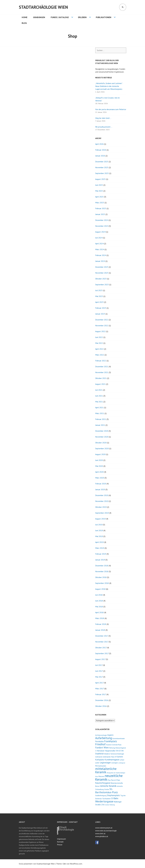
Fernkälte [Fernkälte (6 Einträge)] (99, 741)
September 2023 (102, 285)
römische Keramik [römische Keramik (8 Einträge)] (108, 786)
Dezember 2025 (102, 162)
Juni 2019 (99, 530)
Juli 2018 (99, 595)
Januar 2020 (100, 489)
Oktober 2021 (101, 378)
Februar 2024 (101, 255)
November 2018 (102, 571)
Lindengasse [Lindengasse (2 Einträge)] (122, 763)
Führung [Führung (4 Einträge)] (112, 748)
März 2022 (100, 355)
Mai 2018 (99, 607)
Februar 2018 (101, 624)
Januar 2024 (100, 261)
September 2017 (102, 653)
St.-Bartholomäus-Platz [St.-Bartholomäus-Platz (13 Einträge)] (107, 791)
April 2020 (99, 472)
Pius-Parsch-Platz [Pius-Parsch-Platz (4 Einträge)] (114, 780)
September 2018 (102, 583)
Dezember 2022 (102, 320)
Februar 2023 (101, 308)
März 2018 (100, 618)
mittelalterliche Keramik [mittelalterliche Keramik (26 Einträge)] (106, 770)
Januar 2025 (100, 214)
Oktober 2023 (101, 279)
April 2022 (99, 349)
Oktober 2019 (101, 507)
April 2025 (99, 197)
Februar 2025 (101, 208)
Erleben (82, 17)
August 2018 (100, 589)
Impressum (61, 839)
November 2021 (102, 372)
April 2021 (99, 407)
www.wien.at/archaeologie (106, 831)
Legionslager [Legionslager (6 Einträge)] (105, 763)
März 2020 (100, 478)
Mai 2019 (99, 536)
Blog (24, 23)
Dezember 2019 (102, 495)
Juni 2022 (99, 337)
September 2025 (102, 173)
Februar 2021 (101, 419)
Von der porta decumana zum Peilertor (111, 109)
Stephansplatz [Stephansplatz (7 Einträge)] (113, 795)
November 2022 (102, 325)
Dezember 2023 (102, 267)
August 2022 (100, 331)
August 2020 (100, 454)
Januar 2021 (100, 425)
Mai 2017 (99, 677)
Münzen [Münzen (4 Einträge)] (101, 776)
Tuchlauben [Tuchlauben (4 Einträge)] (107, 799)
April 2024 (99, 244)
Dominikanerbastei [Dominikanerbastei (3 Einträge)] (119, 738)
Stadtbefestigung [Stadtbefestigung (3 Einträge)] (101, 795)
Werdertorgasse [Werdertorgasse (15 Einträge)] (104, 801)
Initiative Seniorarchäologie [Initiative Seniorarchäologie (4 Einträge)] (114, 754)
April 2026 (99, 144)
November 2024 (102, 226)
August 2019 (100, 519)
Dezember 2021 (102, 366)
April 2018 (99, 612)
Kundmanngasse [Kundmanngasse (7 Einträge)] (112, 760)
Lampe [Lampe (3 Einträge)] (122, 760)
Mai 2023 (99, 296)
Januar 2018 (100, 630)
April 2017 (99, 683)
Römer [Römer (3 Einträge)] (97, 786)
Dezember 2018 (102, 566)
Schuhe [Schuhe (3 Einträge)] (107, 789)
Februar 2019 (101, 554)
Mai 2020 (99, 466)
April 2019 (99, 542)
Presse (60, 845)
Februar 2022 (101, 361)
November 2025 (102, 167)
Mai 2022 (99, 343)
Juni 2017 (99, 671)
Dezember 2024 (102, 220)
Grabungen (39, 17)
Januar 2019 (100, 560)
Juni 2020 (99, 460)
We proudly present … (104, 127)
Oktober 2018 (101, 577)
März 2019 (100, 548)
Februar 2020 (101, 484)
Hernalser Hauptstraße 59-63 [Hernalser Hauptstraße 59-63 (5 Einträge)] (109, 751)
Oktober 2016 (101, 706)
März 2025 (100, 203)
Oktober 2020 (101, 443)
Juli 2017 (99, 665)
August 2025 (100, 179)
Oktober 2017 (101, 648)
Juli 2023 (99, 290)
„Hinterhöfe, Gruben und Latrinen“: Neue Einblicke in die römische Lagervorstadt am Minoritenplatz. (109, 86)
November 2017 (102, 642)
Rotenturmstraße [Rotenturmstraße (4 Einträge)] (117, 783)
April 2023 (99, 302)
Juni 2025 (99, 185)
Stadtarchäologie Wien (43, 7)
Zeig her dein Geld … (103, 118)
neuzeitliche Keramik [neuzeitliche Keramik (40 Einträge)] (109, 777)
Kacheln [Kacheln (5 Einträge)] (120, 757)
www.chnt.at (100, 833)
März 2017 (100, 689)
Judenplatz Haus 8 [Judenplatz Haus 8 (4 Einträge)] (109, 757)
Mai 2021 (99, 402)
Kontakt (60, 842)
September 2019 (102, 513)
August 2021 (100, 384)
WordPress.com (76, 864)
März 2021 (100, 413)
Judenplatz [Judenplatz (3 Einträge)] (99, 757)
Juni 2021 (99, 396)
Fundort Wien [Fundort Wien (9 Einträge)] (102, 747)
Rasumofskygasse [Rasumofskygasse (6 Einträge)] (103, 783)
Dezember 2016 (102, 700)
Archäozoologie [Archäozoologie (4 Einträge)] (101, 735)
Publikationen (104, 17)
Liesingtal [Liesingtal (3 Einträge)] (115, 763)
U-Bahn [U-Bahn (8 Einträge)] (115, 798)
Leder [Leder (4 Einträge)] (97, 763)
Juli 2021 (99, 390)
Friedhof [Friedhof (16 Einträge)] (100, 744)
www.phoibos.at (102, 836)
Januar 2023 (100, 314)
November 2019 (102, 501)
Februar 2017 (101, 694)
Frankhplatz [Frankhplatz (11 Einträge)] (111, 741)
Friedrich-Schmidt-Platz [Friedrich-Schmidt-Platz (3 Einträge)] (114, 745)
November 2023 (102, 273)
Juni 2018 (99, 601)
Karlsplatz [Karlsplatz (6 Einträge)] (100, 760)
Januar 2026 (100, 156)
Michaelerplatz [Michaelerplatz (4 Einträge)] (101, 766)
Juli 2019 (99, 525)
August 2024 (100, 232)
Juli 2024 (99, 238)
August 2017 (100, 659)
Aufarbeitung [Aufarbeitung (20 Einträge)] (104, 738)
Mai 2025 (99, 191)
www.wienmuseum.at (104, 828)
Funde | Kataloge (60, 17)
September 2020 (102, 448)
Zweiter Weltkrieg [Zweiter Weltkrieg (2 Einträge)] (110, 805)
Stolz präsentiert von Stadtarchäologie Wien (37, 864)
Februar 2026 (101, 150)
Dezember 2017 (102, 636)
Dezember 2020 (102, 431)
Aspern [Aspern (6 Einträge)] (110, 735)
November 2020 (102, 437)
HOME (25, 17)
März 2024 (100, 249)
